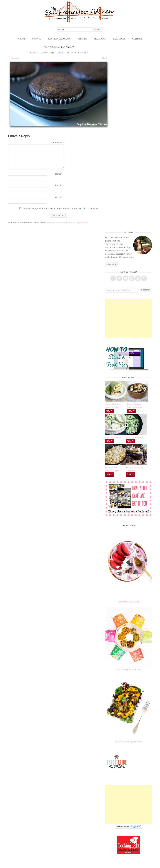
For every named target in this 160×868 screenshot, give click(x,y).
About (22, 39)
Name (59, 174)
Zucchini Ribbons (137, 436)
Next (106, 58)
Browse (37, 39)
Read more (112, 265)
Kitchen (82, 39)
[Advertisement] (129, 319)
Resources (119, 39)
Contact (137, 39)
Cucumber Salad (113, 437)
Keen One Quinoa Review (129, 669)
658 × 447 (55, 53)
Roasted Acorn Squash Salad (129, 742)
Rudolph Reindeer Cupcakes (75, 53)
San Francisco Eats (59, 39)
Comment (59, 142)
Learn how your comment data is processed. (67, 223)
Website (59, 197)
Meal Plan (100, 39)
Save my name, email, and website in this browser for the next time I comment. (61, 208)
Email (59, 185)
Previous (14, 58)
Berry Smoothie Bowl (129, 602)
